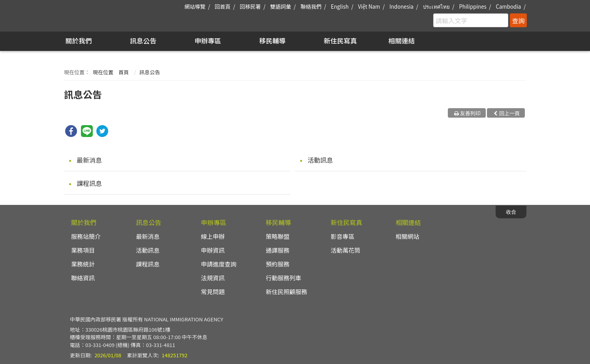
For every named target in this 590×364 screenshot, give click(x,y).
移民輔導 (272, 41)
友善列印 (470, 113)
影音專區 (342, 236)
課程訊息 (89, 183)
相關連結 (401, 41)
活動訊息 (320, 160)
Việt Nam (369, 7)
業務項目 (83, 250)
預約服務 (278, 264)
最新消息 (89, 160)
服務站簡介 (86, 236)
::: (61, 5)
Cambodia (508, 7)
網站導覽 (195, 7)
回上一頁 (509, 113)
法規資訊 (213, 278)
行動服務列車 (284, 278)
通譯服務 (278, 250)
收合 (511, 212)
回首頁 (223, 7)
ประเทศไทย (436, 7)
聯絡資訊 (83, 278)
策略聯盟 (278, 236)
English (340, 7)
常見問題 (213, 292)
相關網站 (408, 236)
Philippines (473, 7)
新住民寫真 (340, 41)
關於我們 (78, 41)
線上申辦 (213, 236)
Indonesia (401, 7)
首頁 (124, 72)
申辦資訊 (213, 250)
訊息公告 (143, 41)
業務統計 (83, 264)
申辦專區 (208, 41)
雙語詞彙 (281, 7)
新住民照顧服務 (287, 292)
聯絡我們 (311, 7)
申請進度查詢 (219, 264)
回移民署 (250, 7)
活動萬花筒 (345, 250)
